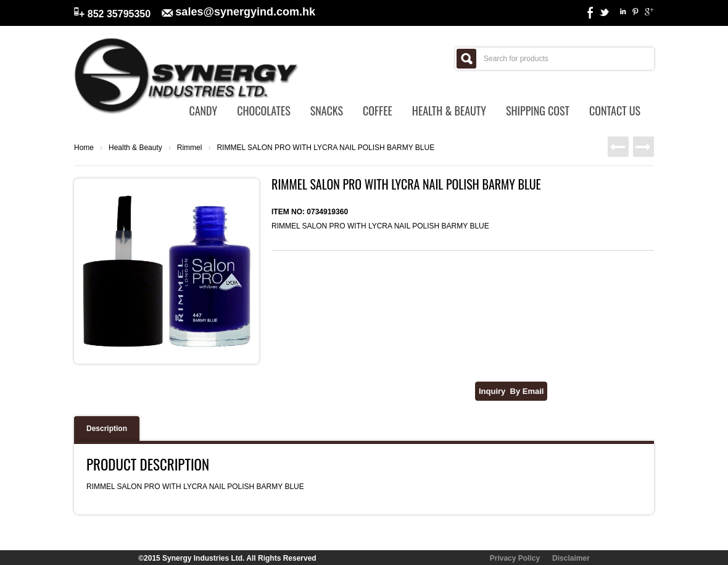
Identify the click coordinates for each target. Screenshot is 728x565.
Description (107, 429)
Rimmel (190, 148)
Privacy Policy (515, 558)
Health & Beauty (449, 111)
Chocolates (264, 111)
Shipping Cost (538, 111)
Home (84, 148)
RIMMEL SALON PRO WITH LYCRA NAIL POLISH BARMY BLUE (325, 148)
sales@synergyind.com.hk (245, 12)
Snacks (327, 111)
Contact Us (615, 111)
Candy (203, 111)
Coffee (378, 111)
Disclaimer (571, 558)
